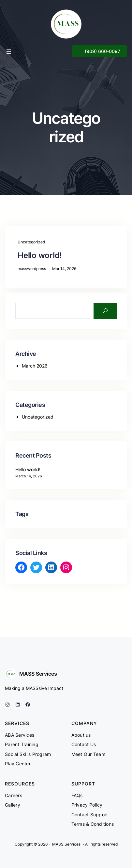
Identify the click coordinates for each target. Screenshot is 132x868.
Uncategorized (31, 242)
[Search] (105, 311)
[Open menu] (9, 51)
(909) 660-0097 (99, 51)
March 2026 (35, 366)
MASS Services (38, 674)
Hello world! (40, 255)
